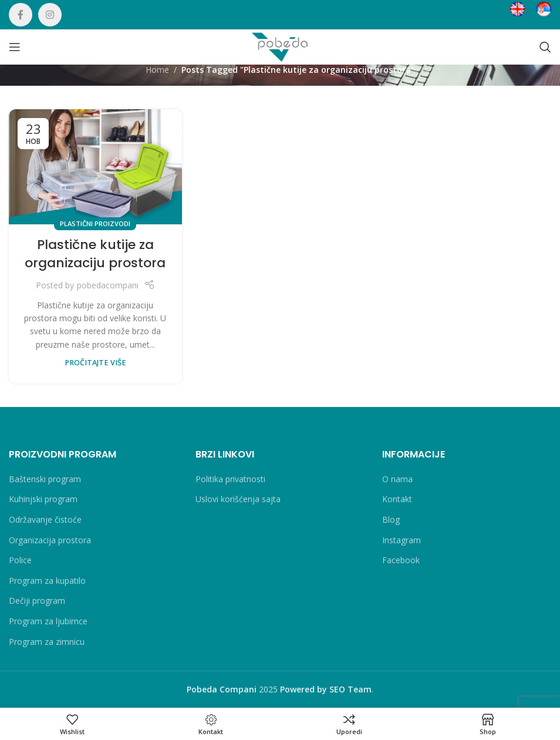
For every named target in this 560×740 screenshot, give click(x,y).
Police (20, 560)
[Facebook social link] (21, 15)
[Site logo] (280, 46)
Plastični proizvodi (95, 223)
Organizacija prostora (50, 540)
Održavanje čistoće (45, 519)
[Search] (545, 47)
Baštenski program (45, 479)
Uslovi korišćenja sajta (238, 499)
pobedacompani (108, 285)
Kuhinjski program (43, 499)
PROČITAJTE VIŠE (95, 363)
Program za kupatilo (47, 581)
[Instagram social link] (50, 15)
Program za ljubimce (48, 621)
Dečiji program (37, 601)
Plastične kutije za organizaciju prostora (95, 254)
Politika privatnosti (230, 479)
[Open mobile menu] (15, 47)
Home (157, 70)
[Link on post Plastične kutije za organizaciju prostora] (95, 167)
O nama (397, 479)
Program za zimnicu (47, 642)
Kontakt (397, 499)
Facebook (401, 560)
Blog (391, 519)
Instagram (402, 540)
